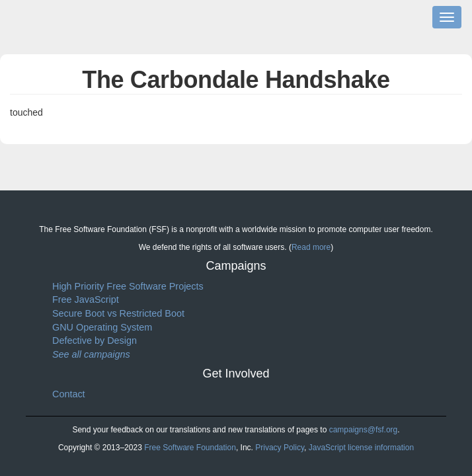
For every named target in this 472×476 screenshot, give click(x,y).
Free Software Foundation (190, 448)
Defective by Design (95, 340)
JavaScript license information (361, 448)
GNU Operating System (102, 327)
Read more (311, 247)
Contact (69, 394)
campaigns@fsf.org (364, 430)
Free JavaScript (86, 299)
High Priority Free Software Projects (128, 286)
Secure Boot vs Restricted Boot (118, 313)
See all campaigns (91, 354)
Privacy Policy (280, 448)
